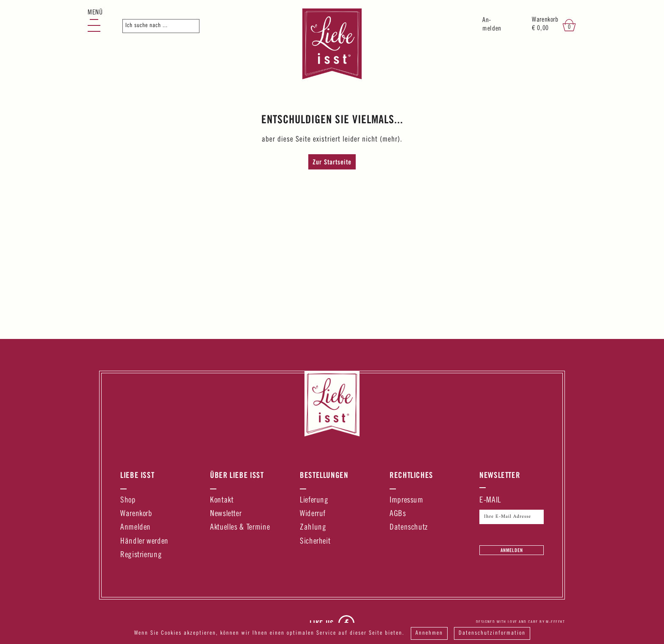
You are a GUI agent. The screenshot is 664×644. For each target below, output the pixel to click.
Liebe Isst (137, 475)
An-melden (492, 25)
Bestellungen (324, 475)
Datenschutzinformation (492, 633)
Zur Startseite (332, 162)
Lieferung (314, 501)
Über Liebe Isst (237, 475)
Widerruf (313, 514)
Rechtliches (411, 475)
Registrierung (141, 555)
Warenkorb (136, 514)
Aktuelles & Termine (240, 528)
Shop (128, 501)
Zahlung (313, 528)
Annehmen (429, 633)
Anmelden (136, 528)
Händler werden (144, 542)
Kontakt (222, 501)
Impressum (407, 501)
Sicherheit (315, 542)
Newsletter (226, 514)
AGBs (398, 514)
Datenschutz (409, 528)
